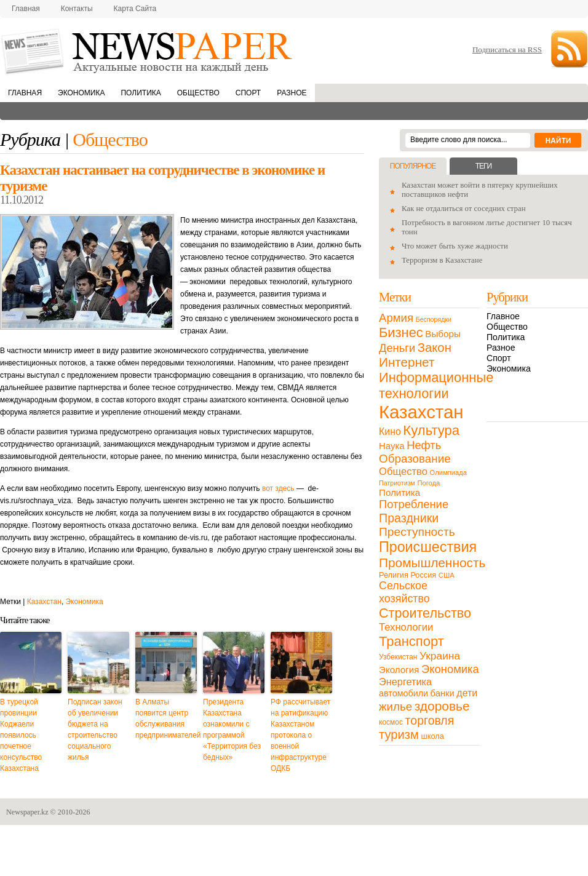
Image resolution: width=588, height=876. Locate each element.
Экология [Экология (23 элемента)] (399, 670)
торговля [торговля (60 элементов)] (430, 720)
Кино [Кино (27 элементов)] (390, 432)
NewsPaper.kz (148, 51)
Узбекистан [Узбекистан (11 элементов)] (398, 657)
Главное (503, 316)
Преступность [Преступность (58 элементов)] (417, 532)
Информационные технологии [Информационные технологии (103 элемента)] (436, 385)
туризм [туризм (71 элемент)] (399, 735)
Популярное (413, 166)
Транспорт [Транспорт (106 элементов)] (411, 641)
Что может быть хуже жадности (455, 246)
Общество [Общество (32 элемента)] (403, 472)
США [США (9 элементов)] (447, 575)
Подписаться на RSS (507, 50)
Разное (292, 93)
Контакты (77, 9)
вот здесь (278, 488)
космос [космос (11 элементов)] (391, 722)
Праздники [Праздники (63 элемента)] (409, 518)
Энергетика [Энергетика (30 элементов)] (405, 682)
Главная (26, 9)
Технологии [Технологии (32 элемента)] (406, 627)
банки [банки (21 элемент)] (443, 693)
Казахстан (44, 602)
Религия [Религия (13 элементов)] (394, 575)
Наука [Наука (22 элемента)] (392, 446)
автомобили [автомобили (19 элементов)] (403, 693)
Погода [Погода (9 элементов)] (428, 483)
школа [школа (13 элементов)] (433, 736)
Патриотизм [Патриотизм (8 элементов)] (397, 483)
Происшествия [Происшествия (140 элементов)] (428, 547)
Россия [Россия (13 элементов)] (423, 575)
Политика (141, 93)
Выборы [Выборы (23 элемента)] (443, 334)
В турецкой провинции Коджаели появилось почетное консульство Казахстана (21, 735)
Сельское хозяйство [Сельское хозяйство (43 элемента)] (404, 592)
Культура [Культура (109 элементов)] (431, 430)
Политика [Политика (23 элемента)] (399, 492)
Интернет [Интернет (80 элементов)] (407, 362)
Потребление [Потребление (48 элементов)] (414, 504)
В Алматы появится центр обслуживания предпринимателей (166, 719)
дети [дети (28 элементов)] (467, 693)
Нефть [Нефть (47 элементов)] (424, 445)
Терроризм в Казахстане (442, 260)
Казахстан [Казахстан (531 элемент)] (421, 412)
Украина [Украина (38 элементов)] (440, 656)
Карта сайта (135, 9)
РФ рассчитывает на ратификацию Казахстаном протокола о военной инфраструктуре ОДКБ (300, 735)
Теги (483, 166)
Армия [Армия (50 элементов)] (396, 318)
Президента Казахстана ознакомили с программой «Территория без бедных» (232, 730)
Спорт (248, 93)
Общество (198, 93)
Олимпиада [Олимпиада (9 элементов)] (448, 472)
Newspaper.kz (27, 812)
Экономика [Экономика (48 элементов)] (450, 669)
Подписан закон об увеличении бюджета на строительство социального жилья (95, 730)
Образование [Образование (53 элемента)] (415, 459)
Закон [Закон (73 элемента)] (435, 348)
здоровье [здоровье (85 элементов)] (442, 706)
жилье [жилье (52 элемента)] (395, 707)
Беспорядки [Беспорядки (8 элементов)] (434, 319)
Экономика (81, 93)
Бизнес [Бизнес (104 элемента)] (401, 332)
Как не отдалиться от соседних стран (464, 209)
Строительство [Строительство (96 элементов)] (425, 613)
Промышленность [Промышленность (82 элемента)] (432, 563)
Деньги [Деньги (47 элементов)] (397, 348)
